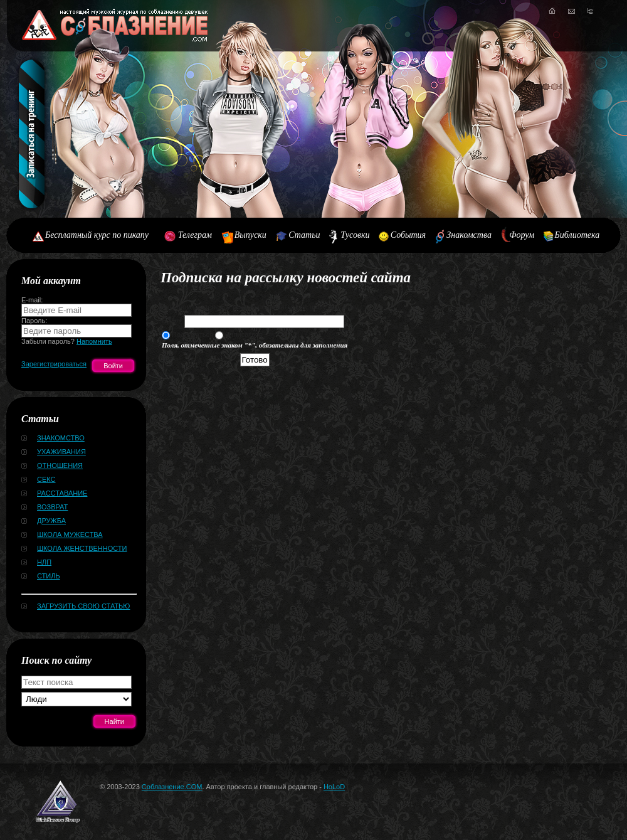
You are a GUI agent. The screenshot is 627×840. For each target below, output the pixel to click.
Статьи (304, 235)
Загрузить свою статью (83, 606)
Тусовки (355, 235)
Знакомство (61, 438)
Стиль (49, 576)
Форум (522, 235)
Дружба (51, 521)
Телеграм (195, 235)
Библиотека (577, 235)
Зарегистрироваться (54, 364)
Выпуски (250, 235)
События (408, 235)
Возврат (52, 507)
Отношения (60, 465)
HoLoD (334, 787)
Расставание (62, 493)
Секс (46, 479)
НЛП (44, 562)
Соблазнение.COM (172, 787)
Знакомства (469, 235)
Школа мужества (70, 534)
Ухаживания (61, 452)
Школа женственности (82, 548)
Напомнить (94, 341)
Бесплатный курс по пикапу (97, 235)
